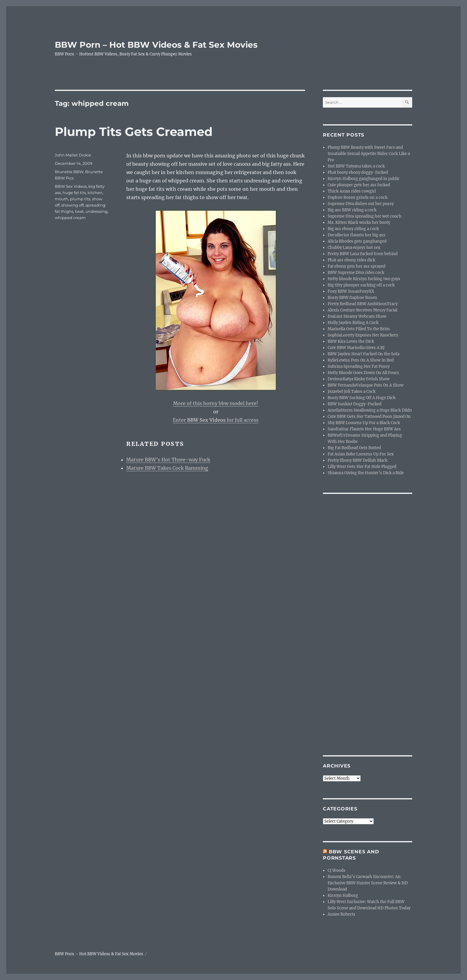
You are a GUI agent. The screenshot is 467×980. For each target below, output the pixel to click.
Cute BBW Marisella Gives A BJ (356, 348)
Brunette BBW (69, 172)
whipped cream (70, 218)
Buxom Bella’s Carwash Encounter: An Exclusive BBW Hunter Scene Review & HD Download (368, 883)
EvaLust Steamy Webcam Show (357, 316)
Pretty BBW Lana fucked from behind (363, 254)
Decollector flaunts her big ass (357, 235)
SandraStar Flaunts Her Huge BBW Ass (364, 429)
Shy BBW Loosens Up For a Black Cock (364, 423)
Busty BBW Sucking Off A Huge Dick (362, 398)
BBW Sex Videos (71, 186)
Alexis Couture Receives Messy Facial (362, 310)
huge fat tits (74, 193)
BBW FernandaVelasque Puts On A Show (366, 385)
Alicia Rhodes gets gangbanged (357, 241)
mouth (62, 199)
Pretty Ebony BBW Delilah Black (358, 460)
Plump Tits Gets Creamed (134, 132)
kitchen (95, 193)
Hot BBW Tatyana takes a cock (356, 166)
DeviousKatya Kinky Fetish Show (359, 379)
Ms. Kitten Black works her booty (359, 222)
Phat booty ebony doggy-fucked (358, 172)
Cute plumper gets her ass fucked (359, 185)
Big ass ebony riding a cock (353, 229)
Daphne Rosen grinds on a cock (358, 197)
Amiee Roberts (341, 914)
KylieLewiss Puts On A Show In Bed (361, 360)
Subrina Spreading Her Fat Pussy (359, 366)
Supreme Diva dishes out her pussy (361, 204)
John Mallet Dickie (73, 155)
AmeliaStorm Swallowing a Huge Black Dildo (370, 410)
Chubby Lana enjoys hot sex (354, 248)
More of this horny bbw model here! (216, 403)
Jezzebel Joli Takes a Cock (352, 391)
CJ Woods (337, 870)
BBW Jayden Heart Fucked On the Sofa (364, 354)
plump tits (80, 199)
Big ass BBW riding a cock (352, 210)
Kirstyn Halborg (343, 896)
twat (79, 211)
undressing (96, 211)
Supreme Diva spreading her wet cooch (365, 216)
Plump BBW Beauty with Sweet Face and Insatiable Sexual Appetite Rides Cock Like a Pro (369, 154)
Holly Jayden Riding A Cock (353, 323)
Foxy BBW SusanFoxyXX (351, 291)
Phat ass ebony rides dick (351, 260)
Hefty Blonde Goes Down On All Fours (363, 373)
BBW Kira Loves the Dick (351, 341)
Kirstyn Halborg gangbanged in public (364, 179)
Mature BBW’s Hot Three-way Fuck (168, 460)
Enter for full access (216, 420)
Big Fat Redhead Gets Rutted (354, 448)
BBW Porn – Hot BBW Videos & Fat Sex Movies (156, 45)
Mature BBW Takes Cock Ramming (167, 468)
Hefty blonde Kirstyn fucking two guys (364, 279)
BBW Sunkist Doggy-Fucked (355, 404)
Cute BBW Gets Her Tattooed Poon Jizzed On (369, 417)
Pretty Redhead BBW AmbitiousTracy (363, 304)
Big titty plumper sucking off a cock (361, 285)
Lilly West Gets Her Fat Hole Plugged (362, 467)
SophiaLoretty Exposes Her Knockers (363, 335)
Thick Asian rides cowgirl (352, 191)
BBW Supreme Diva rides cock (356, 273)
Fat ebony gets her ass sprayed (357, 266)
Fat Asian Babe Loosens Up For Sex (361, 454)
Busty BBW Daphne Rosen (352, 298)
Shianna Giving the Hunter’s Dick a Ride (366, 473)
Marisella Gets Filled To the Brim (359, 329)
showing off (73, 205)
